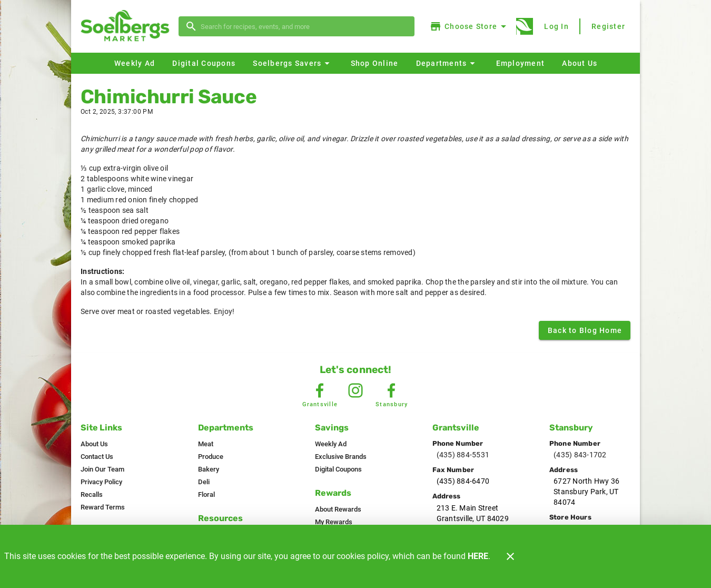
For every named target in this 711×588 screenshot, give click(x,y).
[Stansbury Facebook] (391, 390)
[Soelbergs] (128, 27)
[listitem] (94, 444)
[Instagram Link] (355, 390)
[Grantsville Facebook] (320, 390)
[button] (293, 63)
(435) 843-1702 (580, 455)
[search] (304, 26)
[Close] (510, 556)
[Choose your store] (470, 26)
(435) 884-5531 (463, 455)
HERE (478, 556)
